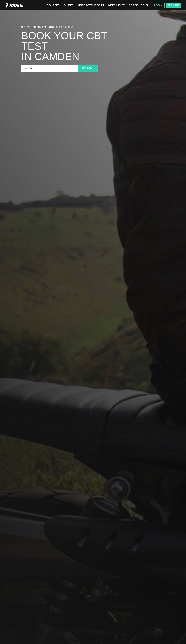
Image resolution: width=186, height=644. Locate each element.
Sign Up (173, 5)
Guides (69, 5)
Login (158, 5)
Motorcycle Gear (91, 5)
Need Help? (117, 5)
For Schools (138, 5)
